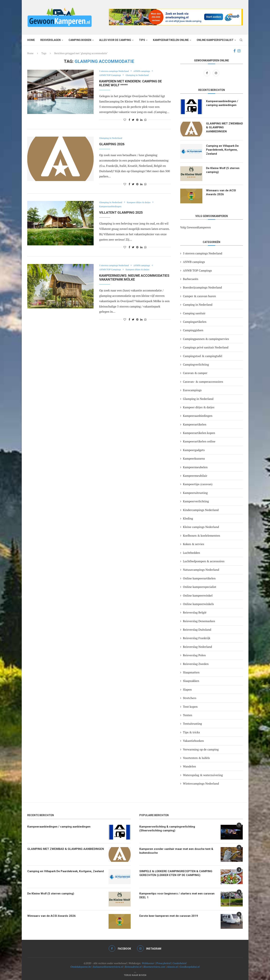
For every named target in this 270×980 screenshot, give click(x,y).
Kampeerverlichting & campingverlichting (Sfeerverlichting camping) (168, 829)
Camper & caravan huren (200, 296)
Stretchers (190, 698)
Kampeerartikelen (195, 424)
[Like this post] (125, 120)
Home (31, 40)
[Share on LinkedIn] (141, 120)
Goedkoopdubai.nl (190, 967)
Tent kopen (190, 707)
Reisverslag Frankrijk (197, 638)
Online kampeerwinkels (198, 604)
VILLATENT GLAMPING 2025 (121, 212)
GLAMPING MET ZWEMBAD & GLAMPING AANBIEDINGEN (223, 128)
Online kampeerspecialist (215, 40)
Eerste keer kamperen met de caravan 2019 (170, 916)
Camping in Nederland (198, 305)
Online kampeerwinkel (198, 595)
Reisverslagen (50, 40)
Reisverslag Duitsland (197, 630)
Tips (142, 40)
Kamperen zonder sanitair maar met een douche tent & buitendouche (178, 851)
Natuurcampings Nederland (201, 570)
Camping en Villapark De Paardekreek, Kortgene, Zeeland (223, 150)
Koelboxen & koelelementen (202, 536)
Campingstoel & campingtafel (203, 356)
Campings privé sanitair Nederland (206, 347)
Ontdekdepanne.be (81, 967)
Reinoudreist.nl (133, 967)
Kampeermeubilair (195, 476)
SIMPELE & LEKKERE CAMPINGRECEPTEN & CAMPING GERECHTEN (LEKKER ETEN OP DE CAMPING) (176, 873)
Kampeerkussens (194, 458)
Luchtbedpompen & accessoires (204, 561)
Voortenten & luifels (196, 758)
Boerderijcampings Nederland (202, 287)
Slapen (187, 689)
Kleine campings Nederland (201, 527)
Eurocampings (192, 390)
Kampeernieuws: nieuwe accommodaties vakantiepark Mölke (134, 277)
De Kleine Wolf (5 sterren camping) (224, 170)
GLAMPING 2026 (112, 144)
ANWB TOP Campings (111, 75)
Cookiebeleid (179, 963)
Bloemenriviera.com (154, 967)
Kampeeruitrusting (195, 493)
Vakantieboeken (194, 741)
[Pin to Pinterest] (137, 120)
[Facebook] (235, 51)
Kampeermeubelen (195, 467)
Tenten (188, 715)
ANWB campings (145, 71)
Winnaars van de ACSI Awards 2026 (221, 193)
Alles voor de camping (115, 40)
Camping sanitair (194, 313)
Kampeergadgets (194, 450)
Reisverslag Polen (194, 655)
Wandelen (190, 766)
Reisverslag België (195, 612)
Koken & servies (194, 544)
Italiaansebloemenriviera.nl (108, 967)
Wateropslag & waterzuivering (203, 775)
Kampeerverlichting (196, 501)
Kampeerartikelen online (171, 40)
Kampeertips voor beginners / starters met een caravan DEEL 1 (173, 896)
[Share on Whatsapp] (145, 120)
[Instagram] (239, 51)
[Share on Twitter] (133, 120)
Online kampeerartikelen (199, 578)
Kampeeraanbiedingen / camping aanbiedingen (223, 103)
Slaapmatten (191, 672)
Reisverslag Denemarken (199, 621)
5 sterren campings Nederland (115, 71)
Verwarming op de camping (201, 749)
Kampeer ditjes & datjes (141, 202)
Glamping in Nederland (140, 75)
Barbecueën (191, 279)
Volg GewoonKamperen (196, 227)
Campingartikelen (195, 322)
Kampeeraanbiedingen (111, 206)
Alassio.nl (172, 967)
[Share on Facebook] (129, 120)
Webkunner (148, 963)
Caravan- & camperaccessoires (203, 382)
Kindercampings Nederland (201, 510)
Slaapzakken (191, 681)
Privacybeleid (163, 963)
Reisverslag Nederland (198, 647)
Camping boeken (80, 40)
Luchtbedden (192, 553)
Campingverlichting (196, 364)
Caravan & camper (195, 373)
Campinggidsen (193, 330)
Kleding (188, 518)
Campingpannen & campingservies (206, 339)
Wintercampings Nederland (201, 783)
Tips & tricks (191, 732)
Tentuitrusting (193, 724)
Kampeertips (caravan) (198, 484)
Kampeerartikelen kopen (199, 433)
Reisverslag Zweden (196, 664)
